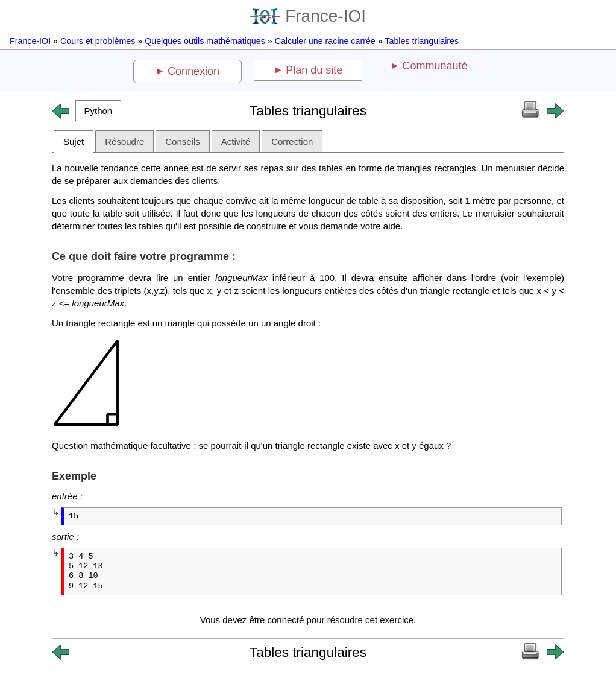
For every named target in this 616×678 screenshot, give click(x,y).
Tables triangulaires (422, 41)
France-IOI (308, 16)
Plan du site (314, 70)
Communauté (435, 66)
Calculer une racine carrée (325, 41)
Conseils (183, 141)
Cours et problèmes (98, 41)
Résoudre (124, 141)
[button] (98, 111)
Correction (292, 141)
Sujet (74, 141)
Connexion (193, 71)
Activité (236, 141)
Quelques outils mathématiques (205, 41)
